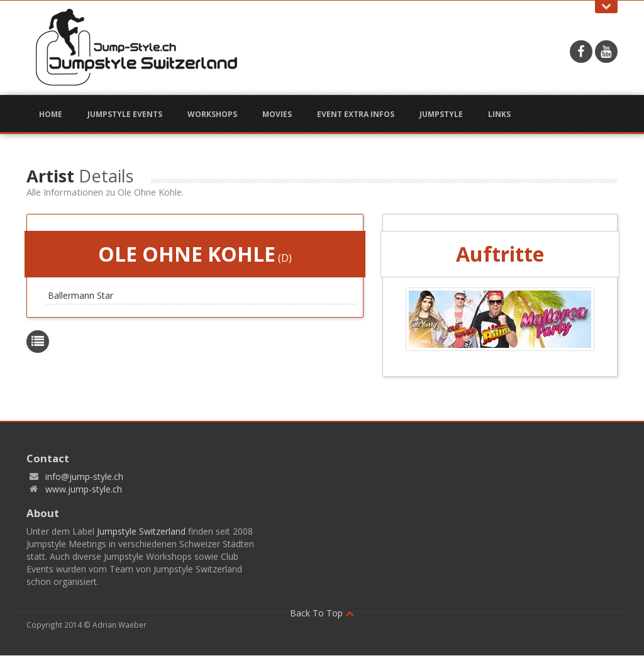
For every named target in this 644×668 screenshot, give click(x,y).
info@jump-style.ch (84, 476)
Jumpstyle (441, 114)
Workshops (212, 114)
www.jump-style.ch (84, 489)
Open (606, 7)
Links (499, 114)
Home (51, 114)
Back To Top (322, 613)
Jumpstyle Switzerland (141, 531)
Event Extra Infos (356, 114)
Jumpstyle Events (125, 114)
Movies (277, 114)
